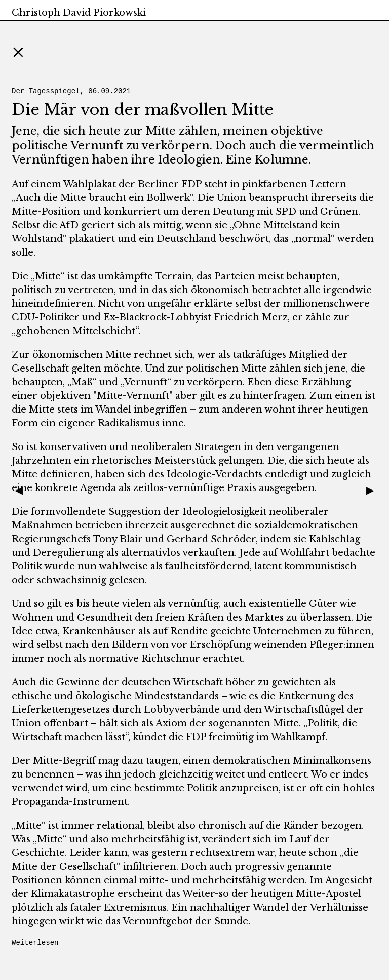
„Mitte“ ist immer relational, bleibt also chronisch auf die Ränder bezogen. (188, 826)
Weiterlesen (35, 943)
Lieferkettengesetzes (61, 710)
